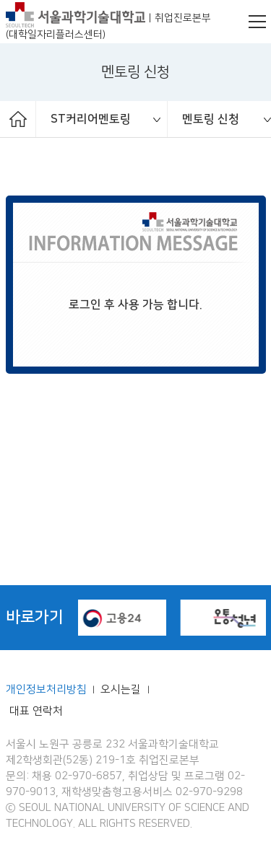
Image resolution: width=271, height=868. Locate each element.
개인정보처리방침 (46, 690)
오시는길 (122, 690)
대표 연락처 (36, 711)
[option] (102, 119)
